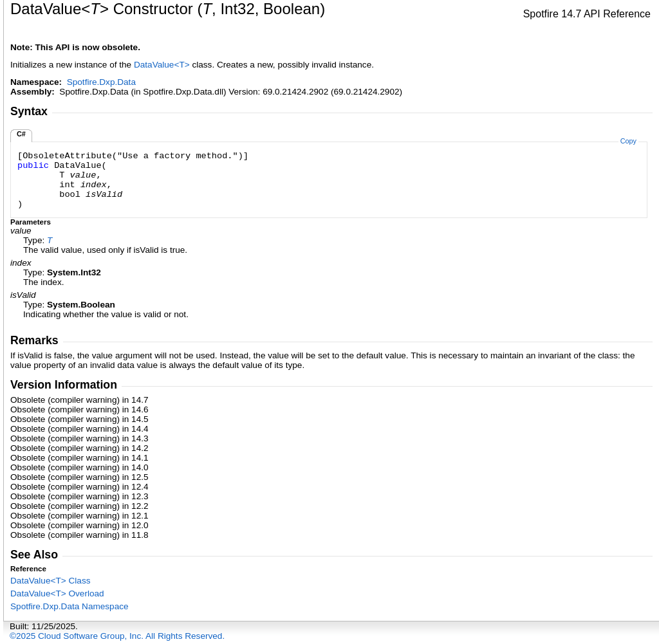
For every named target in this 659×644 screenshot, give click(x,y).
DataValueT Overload (57, 593)
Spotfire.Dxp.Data (101, 82)
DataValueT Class (50, 581)
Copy (628, 141)
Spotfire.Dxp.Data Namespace (70, 606)
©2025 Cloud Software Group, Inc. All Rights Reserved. (117, 636)
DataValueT (163, 65)
